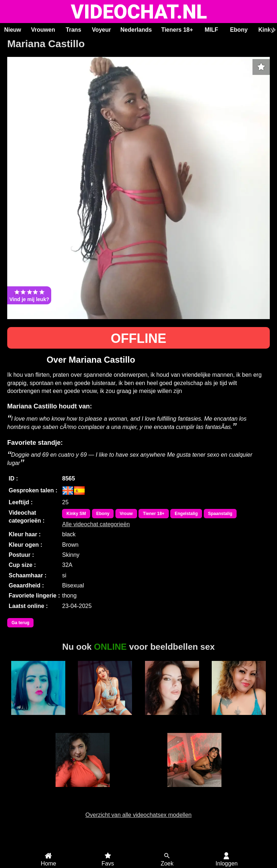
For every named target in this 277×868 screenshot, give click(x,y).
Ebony (239, 30)
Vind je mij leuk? (29, 295)
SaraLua (172, 719)
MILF (211, 30)
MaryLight (105, 719)
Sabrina (38, 719)
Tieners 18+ (177, 30)
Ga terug (20, 623)
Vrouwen (43, 30)
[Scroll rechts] (273, 30)
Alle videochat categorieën (96, 524)
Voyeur (102, 30)
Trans (73, 30)
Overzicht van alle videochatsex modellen (138, 815)
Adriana (83, 791)
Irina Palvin (194, 791)
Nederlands (136, 30)
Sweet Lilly (239, 719)
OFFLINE (138, 338)
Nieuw (12, 30)
